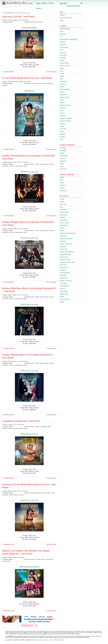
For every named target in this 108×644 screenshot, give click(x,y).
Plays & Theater (65, 97)
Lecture (62, 76)
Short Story (63, 169)
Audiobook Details (9, 72)
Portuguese (63, 191)
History (62, 68)
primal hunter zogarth (66, 239)
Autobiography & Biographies (69, 39)
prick (33, 91)
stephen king (64, 294)
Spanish (62, 185)
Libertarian (63, 161)
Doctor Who (63, 55)
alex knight (63, 275)
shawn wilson (64, 291)
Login (38, 3)
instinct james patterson (67, 252)
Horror (62, 71)
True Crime (63, 129)
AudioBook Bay (20, 3)
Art (61, 37)
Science (62, 113)
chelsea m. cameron (66, 281)
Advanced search (73, 6)
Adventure (63, 34)
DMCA (55, 640)
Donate (39, 8)
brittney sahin (64, 278)
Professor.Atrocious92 (33, 567)
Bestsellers (63, 151)
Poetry (62, 100)
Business (62, 42)
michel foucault (64, 286)
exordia (62, 302)
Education (63, 58)
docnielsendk (33, 28)
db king (62, 231)
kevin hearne (64, 268)
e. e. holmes (63, 283)
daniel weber (64, 257)
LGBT (61, 79)
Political (62, 103)
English (62, 177)
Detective (63, 53)
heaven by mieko (65, 260)
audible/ (62, 202)
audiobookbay (35, 640)
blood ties (63, 241)
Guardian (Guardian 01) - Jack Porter (21, 421)
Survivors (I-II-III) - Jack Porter (18, 16)
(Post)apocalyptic (65, 29)
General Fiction (64, 63)
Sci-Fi (61, 110)
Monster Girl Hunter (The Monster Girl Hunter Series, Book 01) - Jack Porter (26, 552)
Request (44, 3)
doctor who (63, 204)
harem (62, 228)
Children (62, 15)
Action (62, 31)
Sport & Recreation (65, 121)
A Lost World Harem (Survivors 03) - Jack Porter (27, 78)
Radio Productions (65, 105)
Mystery (62, 92)
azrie (61, 207)
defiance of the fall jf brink (67, 233)
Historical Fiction (65, 66)
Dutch (61, 180)
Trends (51, 640)
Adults (62, 20)
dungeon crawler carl (66, 244)
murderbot (63, 270)
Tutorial (62, 132)
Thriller (62, 126)
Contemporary (64, 47)
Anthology (63, 148)
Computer (63, 45)
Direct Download (52, 72)
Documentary (64, 156)
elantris (62, 297)
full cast (62, 199)
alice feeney (63, 215)
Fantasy (62, 60)
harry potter (63, 220)
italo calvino (63, 265)
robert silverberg (65, 273)
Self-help (62, 116)
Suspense (63, 124)
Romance (63, 108)
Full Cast (62, 158)
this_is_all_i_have (33, 172)
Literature (63, 84)
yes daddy (63, 246)
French (62, 183)
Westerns (63, 134)
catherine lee (64, 249)
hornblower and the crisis (67, 262)
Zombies (62, 137)
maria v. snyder (64, 223)
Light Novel (63, 82)
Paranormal (63, 95)
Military (62, 164)
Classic (62, 153)
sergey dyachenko (65, 254)
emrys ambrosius (65, 299)
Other (61, 139)
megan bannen (64, 225)
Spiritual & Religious (66, 118)
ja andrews (63, 210)
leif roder (62, 218)
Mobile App (61, 640)
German (62, 188)
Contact (46, 640)
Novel (61, 166)
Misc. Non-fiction (65, 89)
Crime (62, 50)
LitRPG (62, 87)
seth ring (62, 289)
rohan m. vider (64, 212)
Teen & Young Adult (66, 18)
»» (36, 626)
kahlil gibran (63, 236)
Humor (62, 74)
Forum (51, 3)
